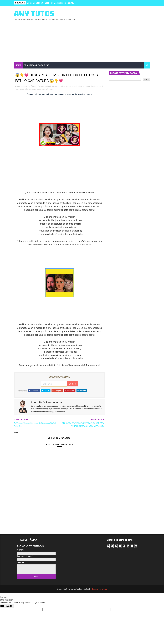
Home (18, 65)
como (68, 86)
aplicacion (56, 86)
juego (39, 89)
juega (34, 89)
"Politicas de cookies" (37, 65)
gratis (22, 89)
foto (17, 89)
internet (28, 89)
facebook (95, 86)
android (48, 86)
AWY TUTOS (34, 14)
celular (63, 86)
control (74, 86)
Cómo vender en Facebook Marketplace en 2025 (50, 3)
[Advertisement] (103, 40)
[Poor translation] (9, 606)
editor (80, 86)
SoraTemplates (73, 589)
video (54, 89)
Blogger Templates (99, 589)
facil (101, 86)
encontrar (87, 86)
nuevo (44, 89)
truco (49, 89)
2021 (42, 86)
